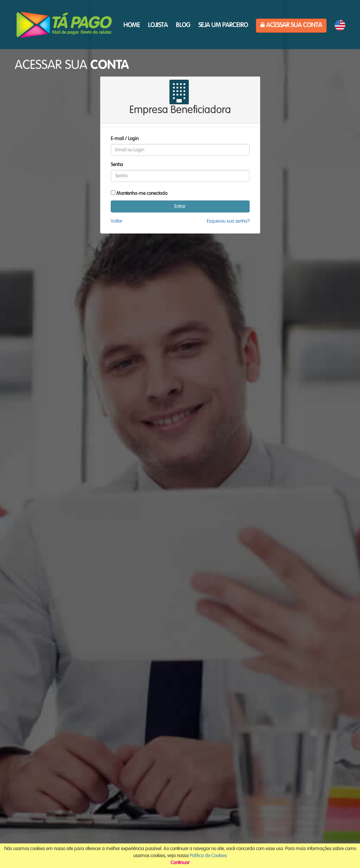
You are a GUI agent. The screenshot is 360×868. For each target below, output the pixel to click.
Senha (117, 165)
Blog (183, 25)
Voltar (117, 221)
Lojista (158, 25)
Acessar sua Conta (291, 25)
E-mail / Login (125, 139)
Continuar (180, 863)
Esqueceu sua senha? (228, 221)
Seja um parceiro (223, 25)
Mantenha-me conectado (142, 193)
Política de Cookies (208, 856)
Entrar (180, 206)
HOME (132, 25)
